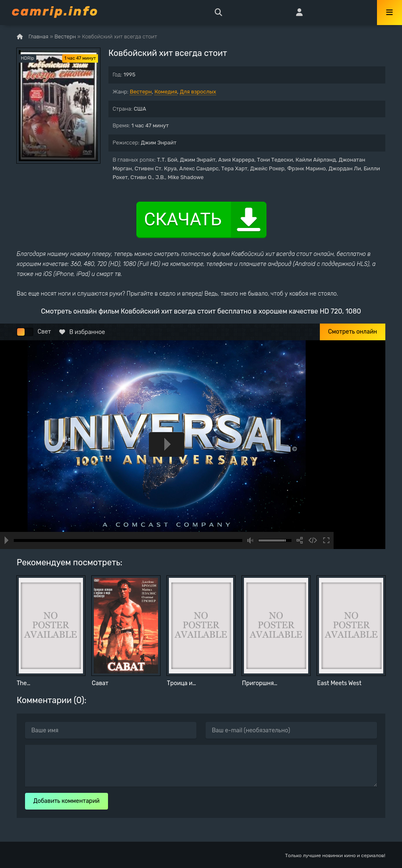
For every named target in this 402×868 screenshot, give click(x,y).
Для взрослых (198, 92)
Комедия (166, 92)
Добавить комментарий (67, 801)
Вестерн (141, 92)
